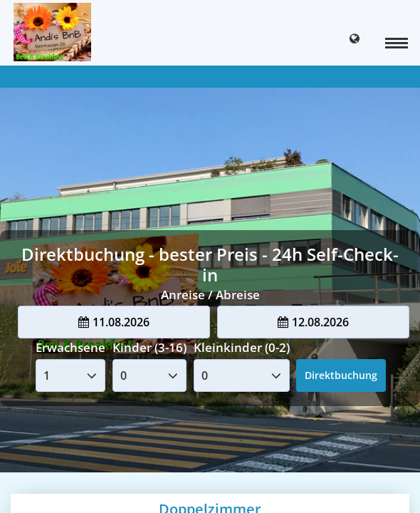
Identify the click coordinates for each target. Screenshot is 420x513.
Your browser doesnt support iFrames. (210, 256)
